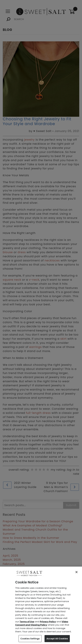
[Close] (76, 574)
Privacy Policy (48, 624)
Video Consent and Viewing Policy (42, 626)
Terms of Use (27, 624)
